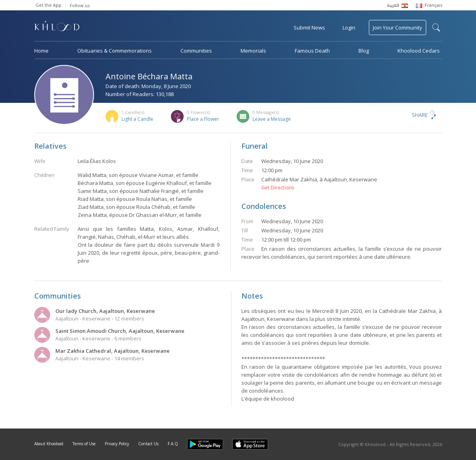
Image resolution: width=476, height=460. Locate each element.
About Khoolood (49, 444)
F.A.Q (173, 444)
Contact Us (148, 444)
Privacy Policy (117, 444)
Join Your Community (398, 28)
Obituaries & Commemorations (115, 51)
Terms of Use (84, 444)
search (436, 28)
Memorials (253, 51)
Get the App (48, 5)
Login (349, 28)
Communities (196, 51)
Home (41, 51)
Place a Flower (203, 119)
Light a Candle (137, 119)
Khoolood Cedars (419, 51)
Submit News (309, 28)
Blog (364, 51)
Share (420, 115)
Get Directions (278, 188)
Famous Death (312, 51)
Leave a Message (272, 119)
